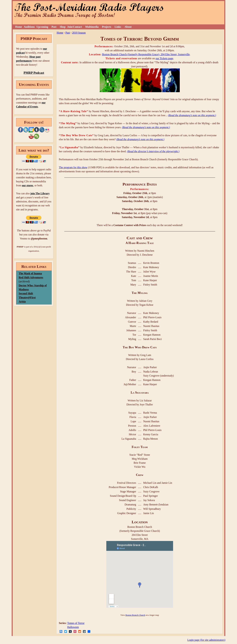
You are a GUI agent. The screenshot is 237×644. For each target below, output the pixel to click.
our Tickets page (164, 58)
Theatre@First (27, 297)
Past (54, 27)
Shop (63, 27)
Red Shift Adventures (31, 277)
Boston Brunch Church (135, 615)
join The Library (40, 193)
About (128, 27)
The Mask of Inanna (30, 273)
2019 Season (79, 33)
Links (118, 27)
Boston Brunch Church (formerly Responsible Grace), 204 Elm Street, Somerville (146, 54)
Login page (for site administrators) (206, 640)
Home (19, 27)
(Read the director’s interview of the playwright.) (153, 151)
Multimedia (92, 27)
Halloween (73, 627)
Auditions (29, 27)
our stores (27, 185)
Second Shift (26, 293)
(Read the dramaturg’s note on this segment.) (192, 115)
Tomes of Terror (76, 623)
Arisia (22, 301)
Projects (107, 27)
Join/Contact (75, 27)
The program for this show (73, 167)
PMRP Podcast (34, 73)
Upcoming (42, 27)
